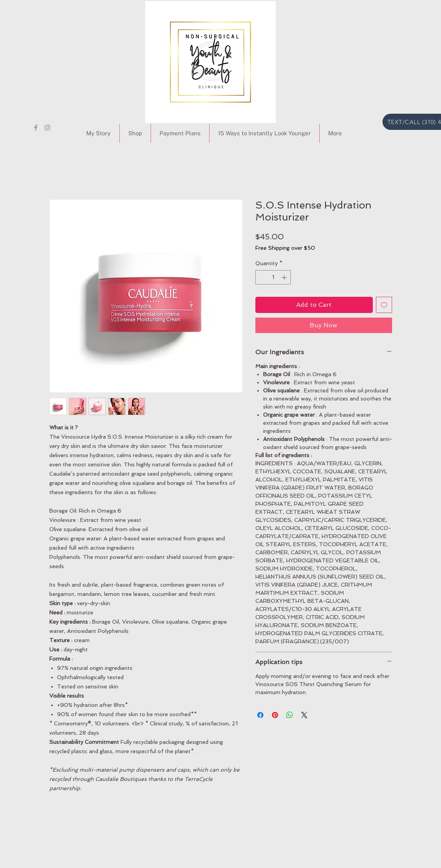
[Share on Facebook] (260, 715)
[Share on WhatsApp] (290, 715)
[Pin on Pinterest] (275, 715)
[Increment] (285, 277)
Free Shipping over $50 (285, 248)
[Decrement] (261, 277)
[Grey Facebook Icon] (36, 128)
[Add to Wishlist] (384, 305)
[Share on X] (304, 715)
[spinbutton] (273, 277)
